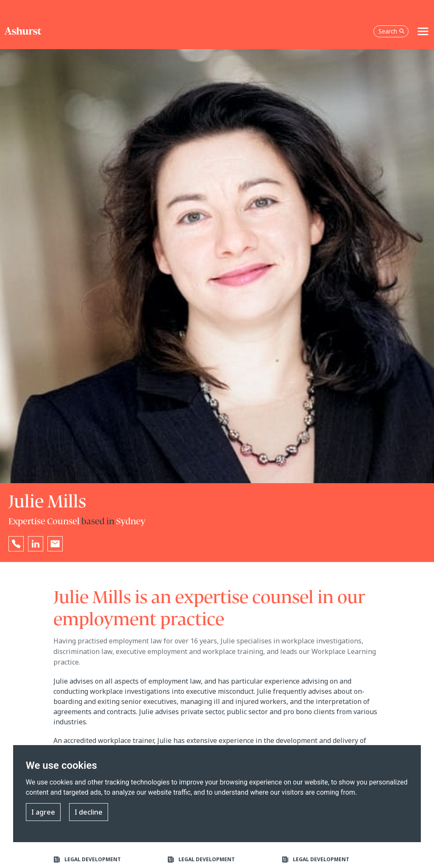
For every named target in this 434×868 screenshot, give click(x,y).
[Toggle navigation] (423, 31)
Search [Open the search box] (392, 31)
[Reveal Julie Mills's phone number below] (16, 544)
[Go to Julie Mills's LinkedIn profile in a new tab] (36, 544)
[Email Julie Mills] (55, 544)
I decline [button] (89, 812)
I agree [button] (43, 812)
